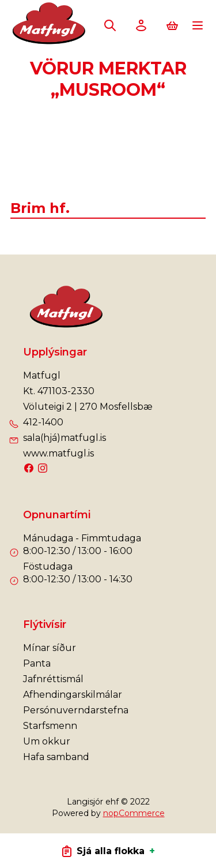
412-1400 (43, 422)
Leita (110, 25)
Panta (37, 663)
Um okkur (47, 741)
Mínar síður (50, 648)
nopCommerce (134, 813)
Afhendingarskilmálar (73, 695)
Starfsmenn (50, 726)
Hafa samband (56, 757)
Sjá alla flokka (108, 851)
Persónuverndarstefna (76, 710)
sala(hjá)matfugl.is (65, 438)
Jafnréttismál (53, 679)
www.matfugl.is (58, 453)
